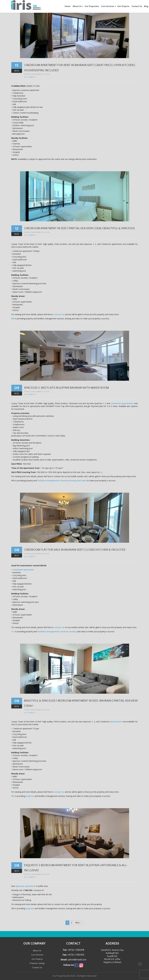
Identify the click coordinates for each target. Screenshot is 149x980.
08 (17, 550)
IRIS (13, 319)
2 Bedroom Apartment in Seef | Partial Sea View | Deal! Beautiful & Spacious (79, 228)
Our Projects (123, 6)
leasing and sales (78, 481)
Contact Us (137, 6)
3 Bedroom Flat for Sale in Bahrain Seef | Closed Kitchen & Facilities (75, 550)
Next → (79, 923)
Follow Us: (69, 965)
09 (17, 388)
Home (68, 6)
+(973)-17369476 (76, 955)
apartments (116, 722)
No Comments (30, 77)
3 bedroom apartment (23, 570)
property (30, 796)
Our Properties (92, 6)
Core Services (108, 6)
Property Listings (37, 963)
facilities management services (53, 481)
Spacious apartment (26, 886)
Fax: (65, 955)
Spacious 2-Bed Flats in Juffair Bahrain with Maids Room (66, 388)
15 (17, 65)
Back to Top (140, 964)
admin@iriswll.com (77, 960)
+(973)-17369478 (76, 950)
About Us (77, 6)
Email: (64, 960)
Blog (146, 6)
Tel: (65, 950)
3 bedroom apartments (122, 403)
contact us (59, 314)
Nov (17, 71)
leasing (73, 631)
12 (17, 229)
